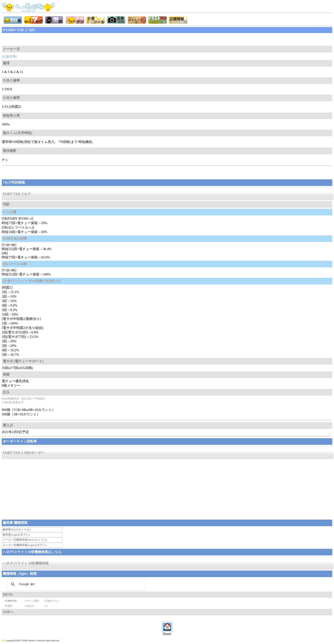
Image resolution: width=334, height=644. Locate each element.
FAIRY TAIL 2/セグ (17, 194)
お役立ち (30, 606)
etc (47, 606)
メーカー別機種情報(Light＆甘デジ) (24, 545)
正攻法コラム (52, 601)
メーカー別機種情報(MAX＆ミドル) (25, 540)
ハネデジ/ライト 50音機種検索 (26, 563)
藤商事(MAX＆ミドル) (16, 529)
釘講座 (9, 606)
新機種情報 (11, 601)
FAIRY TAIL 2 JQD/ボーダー (24, 453)
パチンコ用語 (32, 601)
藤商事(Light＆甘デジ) (16, 535)
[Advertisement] (36, 39)
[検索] (76, 584)
